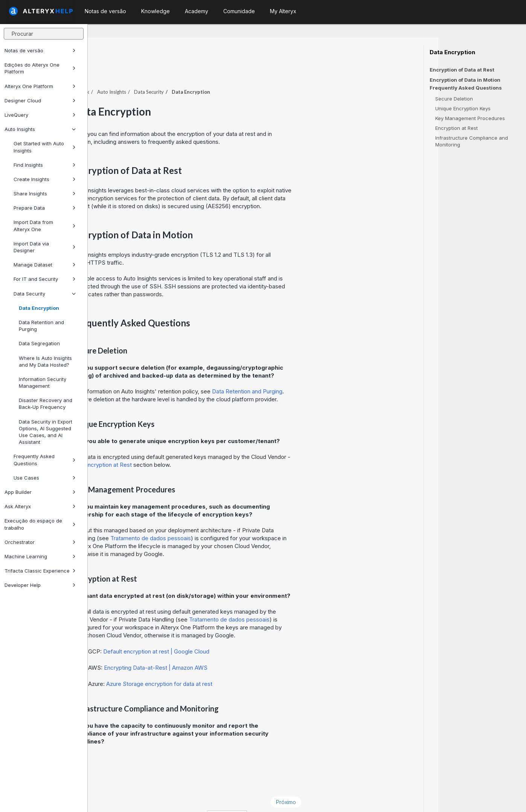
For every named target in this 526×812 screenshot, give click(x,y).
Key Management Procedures (470, 118)
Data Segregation (39, 343)
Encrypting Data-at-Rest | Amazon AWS (243, 647)
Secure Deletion (454, 99)
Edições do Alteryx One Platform (40, 68)
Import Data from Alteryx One (45, 225)
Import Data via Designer (45, 247)
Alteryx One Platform (40, 86)
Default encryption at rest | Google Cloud (244, 631)
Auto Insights (40, 129)
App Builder (40, 492)
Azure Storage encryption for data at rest (247, 663)
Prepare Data (45, 208)
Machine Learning (40, 556)
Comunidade (239, 11)
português (315, 796)
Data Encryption (39, 308)
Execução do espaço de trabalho (40, 524)
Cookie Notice (194, 796)
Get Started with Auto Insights (45, 147)
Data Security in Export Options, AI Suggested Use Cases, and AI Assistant (46, 432)
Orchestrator (40, 542)
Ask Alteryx (40, 506)
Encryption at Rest (457, 128)
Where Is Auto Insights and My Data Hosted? (45, 361)
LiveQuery (40, 115)
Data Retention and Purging (41, 326)
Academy (197, 11)
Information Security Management (43, 382)
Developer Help (40, 585)
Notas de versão (40, 50)
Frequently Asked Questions (45, 460)
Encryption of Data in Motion (465, 80)
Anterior (112, 781)
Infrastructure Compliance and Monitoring (472, 141)
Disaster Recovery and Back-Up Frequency (46, 404)
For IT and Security (45, 279)
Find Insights (45, 165)
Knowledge (156, 11)
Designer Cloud (40, 101)
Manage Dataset (45, 265)
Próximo (374, 781)
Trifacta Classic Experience (40, 571)
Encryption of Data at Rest (462, 70)
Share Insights (45, 193)
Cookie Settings (251, 796)
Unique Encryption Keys (463, 108)
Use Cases (45, 478)
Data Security (45, 294)
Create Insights (45, 179)
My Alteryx (283, 11)
